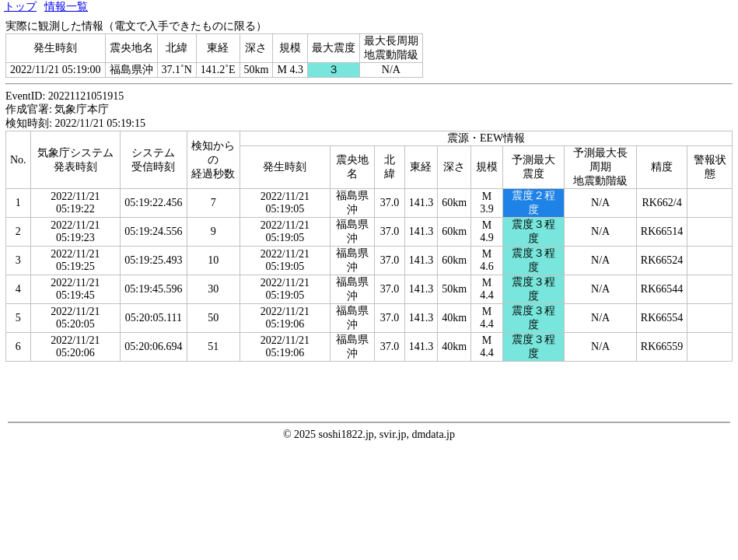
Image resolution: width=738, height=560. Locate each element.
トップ (20, 7)
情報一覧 (66, 7)
